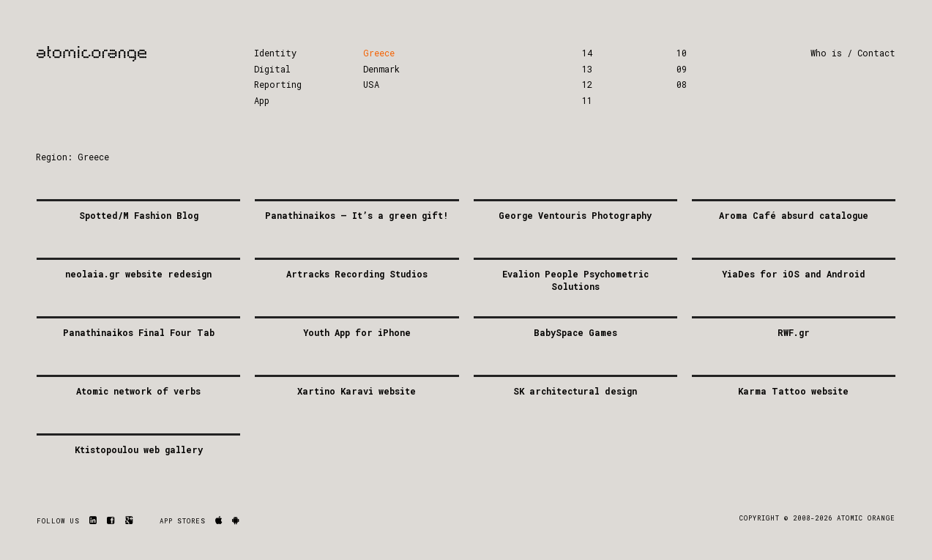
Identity (275, 53)
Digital (272, 69)
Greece (379, 53)
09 (682, 69)
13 (587, 69)
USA (371, 84)
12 (587, 84)
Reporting (278, 84)
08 (682, 84)
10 (682, 53)
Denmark (381, 69)
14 (587, 53)
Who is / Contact (853, 53)
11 (587, 100)
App (262, 100)
